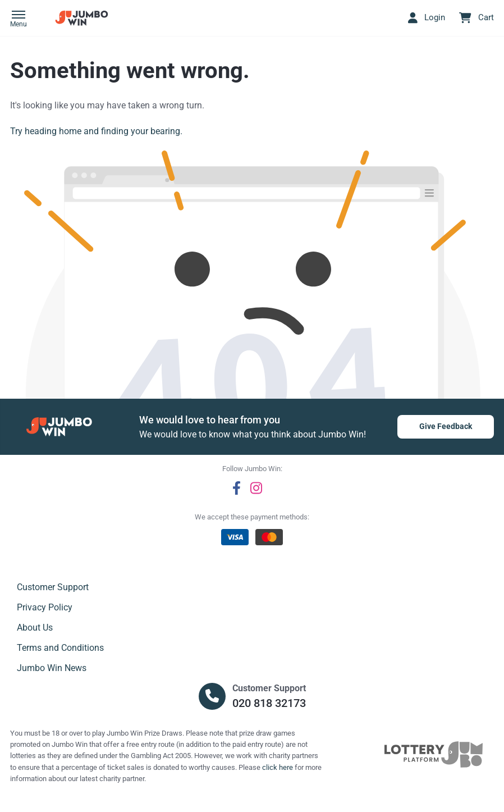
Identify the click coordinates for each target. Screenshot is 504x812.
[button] (19, 20)
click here (278, 767)
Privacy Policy (45, 607)
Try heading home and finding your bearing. (96, 131)
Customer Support (53, 587)
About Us (35, 628)
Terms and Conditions (60, 648)
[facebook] (237, 488)
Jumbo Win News (52, 668)
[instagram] (256, 488)
